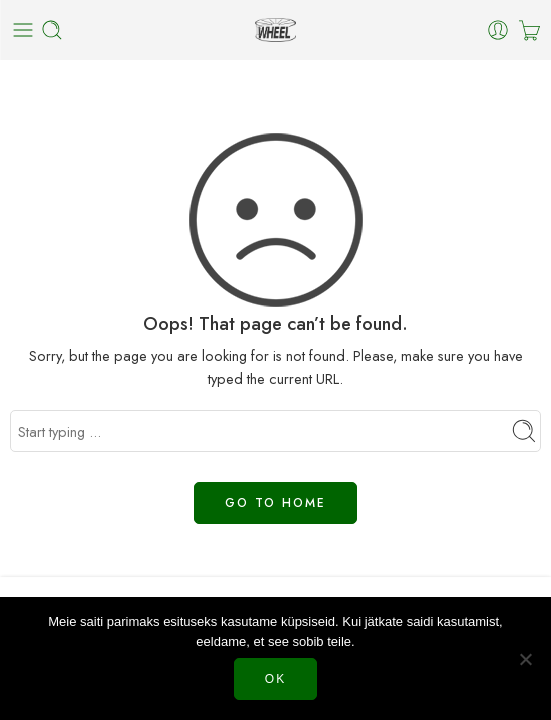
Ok (275, 679)
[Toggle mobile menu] (23, 30)
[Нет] (526, 659)
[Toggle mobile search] (52, 30)
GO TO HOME (275, 503)
